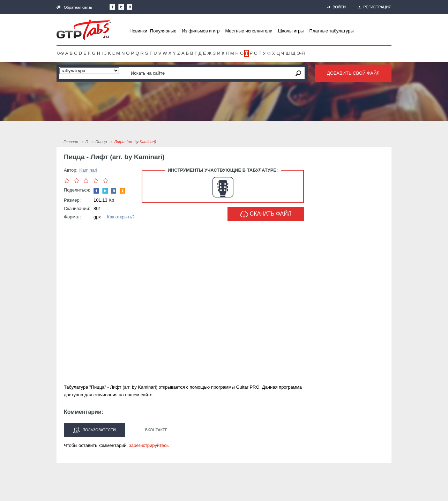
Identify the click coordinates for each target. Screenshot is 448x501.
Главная (71, 142)
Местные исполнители (249, 31)
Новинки (138, 31)
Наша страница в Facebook (112, 7)
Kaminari (88, 170)
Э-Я (301, 53)
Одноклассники (122, 191)
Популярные (163, 31)
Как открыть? (121, 217)
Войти (337, 7)
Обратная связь (74, 7)
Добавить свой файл (353, 73)
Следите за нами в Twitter (121, 7)
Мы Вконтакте (130, 7)
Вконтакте (156, 430)
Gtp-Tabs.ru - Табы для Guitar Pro (84, 30)
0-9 (61, 53)
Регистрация (375, 7)
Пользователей (95, 430)
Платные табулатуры (331, 31)
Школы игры (291, 31)
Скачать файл (266, 214)
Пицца (101, 142)
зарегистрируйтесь (149, 445)
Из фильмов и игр (201, 31)
